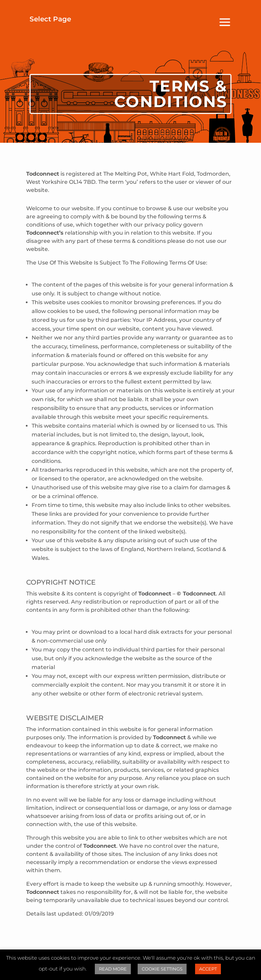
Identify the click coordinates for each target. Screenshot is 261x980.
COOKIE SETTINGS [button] (162, 969)
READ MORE (113, 969)
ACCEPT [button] (208, 969)
